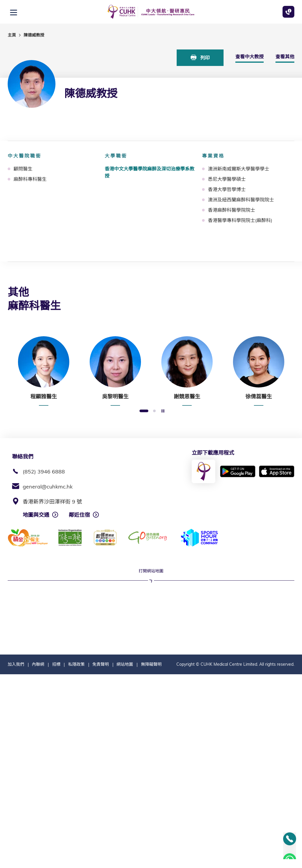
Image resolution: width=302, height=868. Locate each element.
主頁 (12, 35)
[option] (44, 371)
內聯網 (38, 858)
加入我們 (16, 858)
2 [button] (154, 411)
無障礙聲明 (151, 858)
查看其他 (285, 57)
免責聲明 (101, 858)
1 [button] (144, 411)
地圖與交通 (36, 515)
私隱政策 (76, 858)
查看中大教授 (250, 57)
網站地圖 (125, 858)
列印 (200, 58)
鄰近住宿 (79, 515)
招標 (56, 858)
